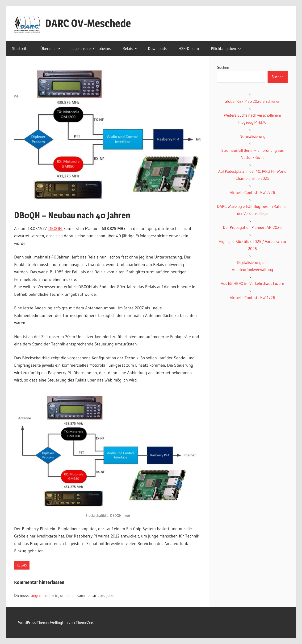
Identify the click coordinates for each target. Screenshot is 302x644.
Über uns (50, 48)
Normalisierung (252, 136)
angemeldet (41, 595)
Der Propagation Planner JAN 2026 (252, 227)
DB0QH (56, 229)
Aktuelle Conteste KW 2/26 (252, 192)
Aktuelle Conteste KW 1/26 (252, 297)
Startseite (20, 48)
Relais (130, 48)
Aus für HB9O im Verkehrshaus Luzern (252, 283)
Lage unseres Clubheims (91, 48)
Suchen (223, 67)
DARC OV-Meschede (88, 23)
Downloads (157, 48)
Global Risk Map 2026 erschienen (252, 101)
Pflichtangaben (226, 48)
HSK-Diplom (189, 48)
